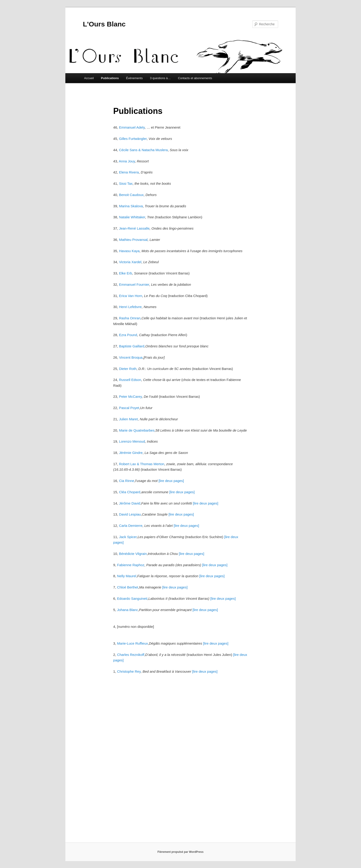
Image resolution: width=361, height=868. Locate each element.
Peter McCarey (130, 397)
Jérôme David (130, 503)
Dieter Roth (128, 369)
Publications (110, 78)
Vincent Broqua (131, 357)
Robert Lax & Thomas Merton (142, 464)
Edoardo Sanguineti (132, 598)
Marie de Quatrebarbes (137, 430)
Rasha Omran (130, 318)
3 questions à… (160, 78)
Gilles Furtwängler (133, 139)
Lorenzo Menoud (132, 441)
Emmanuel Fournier (134, 284)
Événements (134, 78)
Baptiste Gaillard (132, 346)
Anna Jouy (127, 161)
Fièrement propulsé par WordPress (180, 852)
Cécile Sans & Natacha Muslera (143, 150)
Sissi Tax (126, 183)
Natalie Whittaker (132, 217)
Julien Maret (128, 419)
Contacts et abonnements (195, 78)
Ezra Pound (128, 335)
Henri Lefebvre (130, 307)
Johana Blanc (128, 610)
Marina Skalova (131, 206)
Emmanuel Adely (131, 127)
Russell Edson (130, 380)
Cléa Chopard (130, 492)
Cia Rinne (127, 481)
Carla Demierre (131, 526)
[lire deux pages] (171, 481)
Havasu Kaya (129, 251)
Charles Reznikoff (131, 655)
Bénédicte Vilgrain (133, 554)
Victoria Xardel (130, 262)
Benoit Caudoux (131, 195)
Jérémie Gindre (131, 453)
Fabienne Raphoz (131, 565)
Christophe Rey (129, 671)
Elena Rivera (129, 172)
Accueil (89, 78)
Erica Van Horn (131, 296)
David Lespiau (130, 514)
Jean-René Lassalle (134, 228)
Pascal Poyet (129, 408)
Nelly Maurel (127, 576)
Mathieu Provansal (133, 240)
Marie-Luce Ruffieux (133, 643)
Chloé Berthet (128, 587)
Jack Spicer (128, 537)
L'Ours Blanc (104, 24)
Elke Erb (126, 273)
